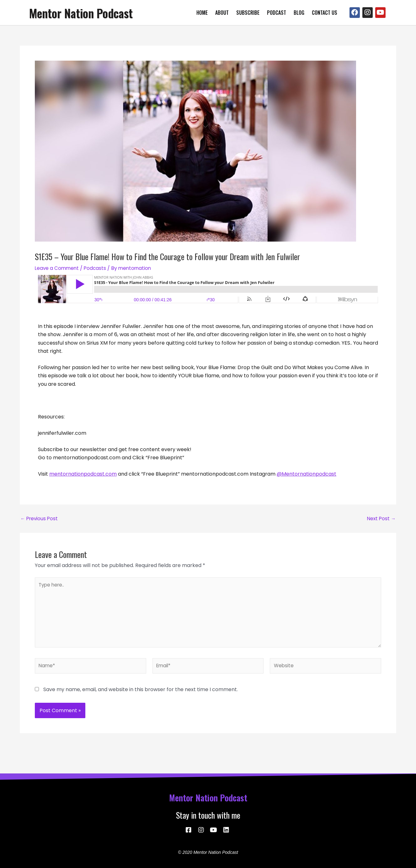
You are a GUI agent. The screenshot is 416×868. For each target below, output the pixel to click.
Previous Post (40, 519)
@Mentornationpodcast (307, 474)
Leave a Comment (58, 268)
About (222, 13)
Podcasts (97, 268)
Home (202, 13)
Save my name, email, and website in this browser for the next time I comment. (141, 695)
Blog (299, 13)
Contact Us (325, 13)
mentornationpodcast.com (83, 474)
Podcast (277, 13)
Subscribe (248, 13)
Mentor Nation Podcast (87, 13)
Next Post (381, 519)
